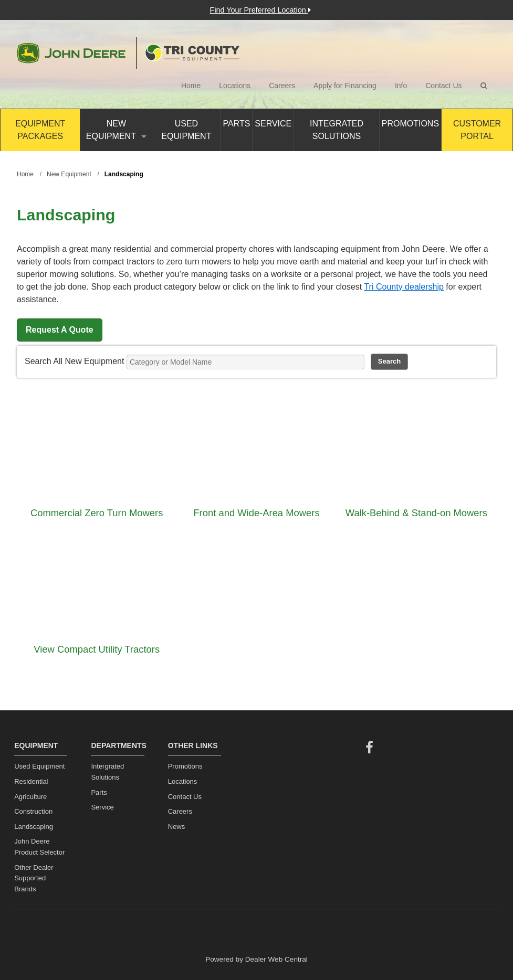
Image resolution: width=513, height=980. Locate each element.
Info (401, 86)
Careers (282, 86)
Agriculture (30, 797)
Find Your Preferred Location (260, 10)
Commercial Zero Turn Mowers (97, 513)
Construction (33, 811)
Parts (236, 124)
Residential (31, 781)
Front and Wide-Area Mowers (256, 513)
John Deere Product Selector (39, 847)
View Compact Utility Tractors (97, 649)
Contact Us (443, 86)
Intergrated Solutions (107, 772)
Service (273, 124)
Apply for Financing (345, 86)
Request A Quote (60, 330)
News (177, 827)
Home (191, 86)
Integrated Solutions (337, 130)
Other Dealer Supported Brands (34, 878)
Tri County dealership (404, 287)
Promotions (410, 124)
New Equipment (116, 130)
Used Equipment (186, 130)
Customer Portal (477, 130)
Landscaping (34, 827)
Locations (235, 86)
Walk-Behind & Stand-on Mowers (416, 513)
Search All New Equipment (74, 361)
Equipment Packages (40, 130)
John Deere (71, 53)
